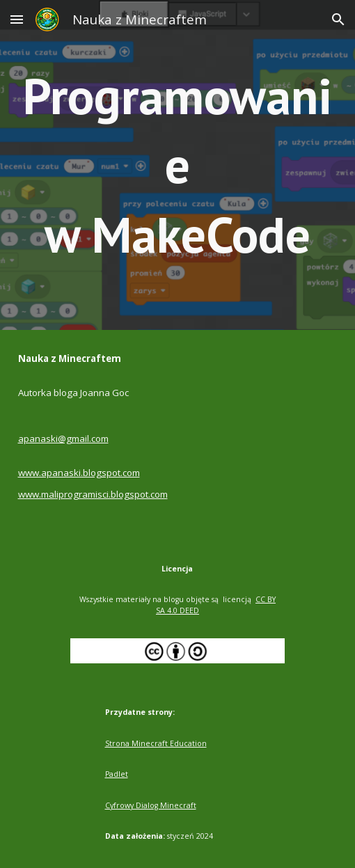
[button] (17, 19)
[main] (178, 165)
